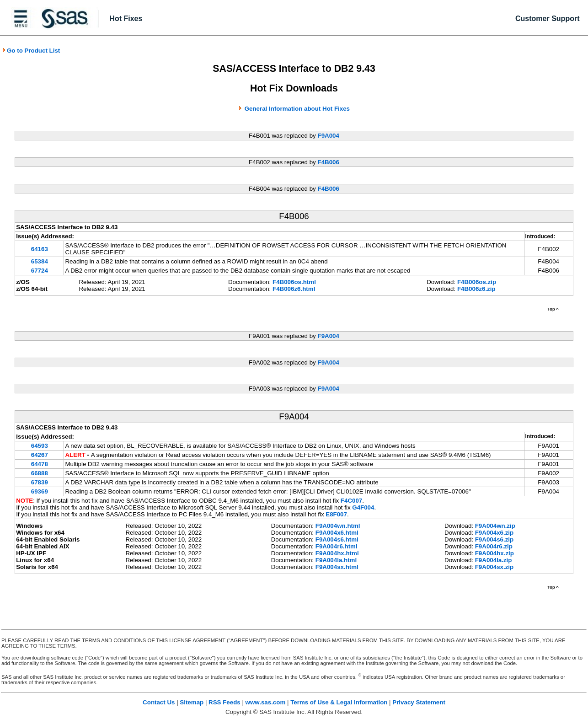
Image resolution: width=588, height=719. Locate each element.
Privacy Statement (419, 702)
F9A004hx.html (337, 553)
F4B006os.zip (477, 282)
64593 (40, 446)
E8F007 (336, 514)
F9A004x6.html (337, 533)
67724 (40, 271)
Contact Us (159, 702)
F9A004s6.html (337, 539)
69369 (40, 491)
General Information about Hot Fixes (297, 109)
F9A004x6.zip (494, 533)
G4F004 (363, 507)
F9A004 (328, 136)
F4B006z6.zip (476, 289)
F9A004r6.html (337, 546)
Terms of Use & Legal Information (339, 702)
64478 (40, 464)
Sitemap (192, 702)
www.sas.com (266, 702)
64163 (40, 249)
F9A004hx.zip (494, 553)
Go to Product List (31, 51)
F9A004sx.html (337, 567)
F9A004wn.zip (495, 526)
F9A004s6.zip (494, 539)
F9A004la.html (336, 560)
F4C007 (351, 501)
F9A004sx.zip (494, 567)
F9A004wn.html (338, 526)
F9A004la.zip (494, 560)
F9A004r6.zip (494, 546)
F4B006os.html (294, 282)
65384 (40, 261)
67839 (40, 482)
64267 (40, 455)
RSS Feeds (225, 702)
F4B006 (328, 162)
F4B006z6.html (294, 289)
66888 (40, 473)
